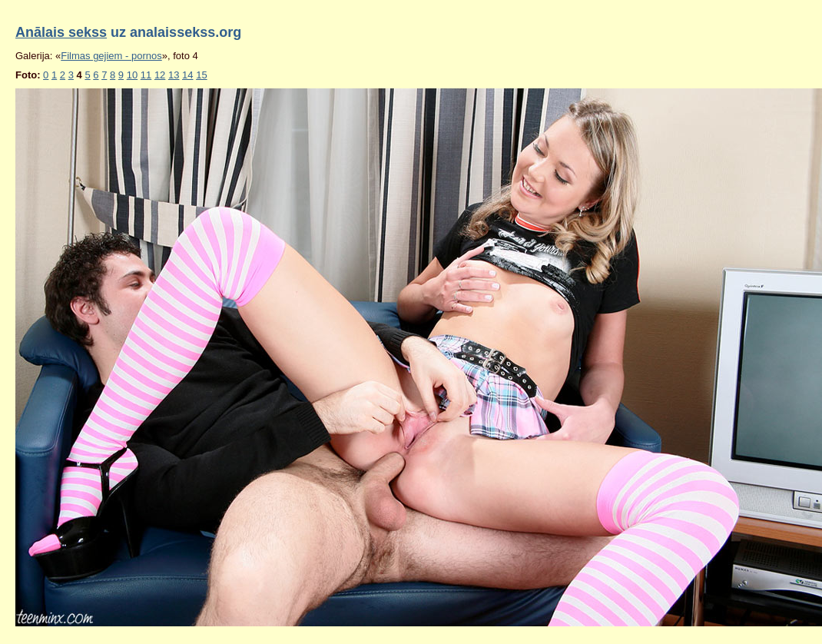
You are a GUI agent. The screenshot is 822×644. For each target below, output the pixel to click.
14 (187, 75)
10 (132, 75)
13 (174, 75)
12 (160, 75)
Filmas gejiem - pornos (111, 56)
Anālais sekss (61, 32)
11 (146, 75)
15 (201, 75)
